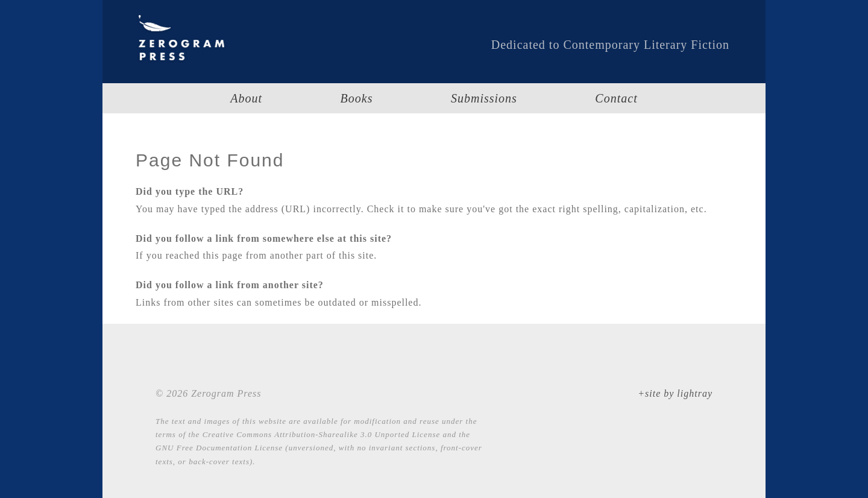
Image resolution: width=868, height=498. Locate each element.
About (246, 98)
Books (357, 98)
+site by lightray (675, 393)
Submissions (484, 98)
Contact (616, 98)
